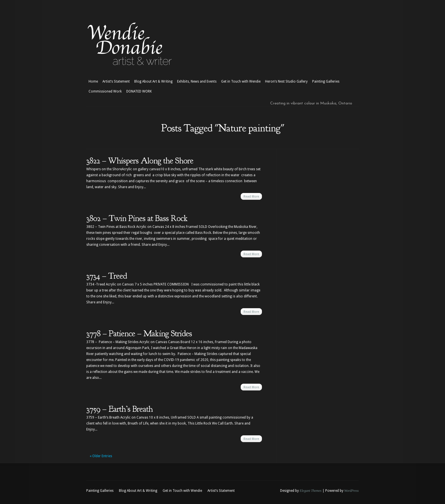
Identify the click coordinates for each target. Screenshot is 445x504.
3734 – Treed (107, 276)
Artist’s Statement (116, 81)
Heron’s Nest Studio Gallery (286, 81)
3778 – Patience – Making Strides (139, 333)
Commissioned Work (105, 91)
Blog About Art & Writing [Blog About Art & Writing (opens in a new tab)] (153, 81)
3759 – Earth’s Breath (119, 409)
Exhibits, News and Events (197, 81)
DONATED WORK (139, 91)
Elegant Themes (311, 491)
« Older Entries (101, 456)
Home (93, 81)
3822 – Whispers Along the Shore (140, 161)
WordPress (351, 491)
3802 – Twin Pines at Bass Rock (137, 218)
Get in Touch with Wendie (241, 81)
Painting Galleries (326, 81)
